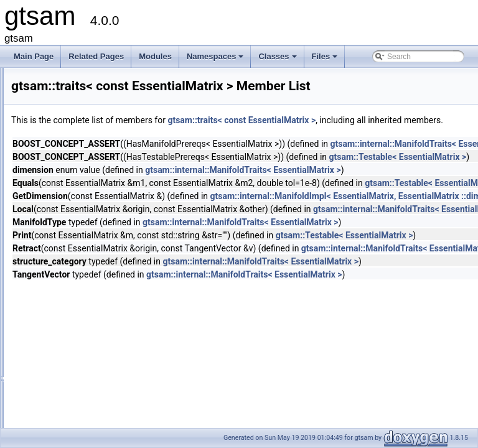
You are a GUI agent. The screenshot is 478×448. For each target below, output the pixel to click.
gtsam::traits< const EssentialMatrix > (397, 120)
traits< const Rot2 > (83, 364)
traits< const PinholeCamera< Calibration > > (125, 282)
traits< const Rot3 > (83, 378)
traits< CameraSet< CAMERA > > (107, 90)
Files (326, 60)
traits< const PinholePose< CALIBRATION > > (128, 296)
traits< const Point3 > (86, 323)
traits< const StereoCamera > (100, 419)
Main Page (34, 56)
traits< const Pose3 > (86, 350)
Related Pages (96, 56)
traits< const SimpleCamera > (100, 391)
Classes (278, 60)
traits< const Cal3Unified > (95, 213)
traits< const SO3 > (83, 405)
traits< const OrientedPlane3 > (101, 268)
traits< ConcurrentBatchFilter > (102, 104)
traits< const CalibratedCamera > (106, 227)
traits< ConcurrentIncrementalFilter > (112, 131)
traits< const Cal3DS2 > (91, 200)
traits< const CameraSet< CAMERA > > (117, 241)
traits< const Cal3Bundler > (96, 186)
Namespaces (216, 60)
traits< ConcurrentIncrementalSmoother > (120, 145)
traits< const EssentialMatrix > (101, 254)
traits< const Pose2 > (86, 337)
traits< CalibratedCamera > (96, 77)
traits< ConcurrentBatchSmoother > (110, 118)
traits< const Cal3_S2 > (90, 159)
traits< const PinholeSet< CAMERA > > (116, 309)
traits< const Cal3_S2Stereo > (101, 172)
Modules (155, 56)
